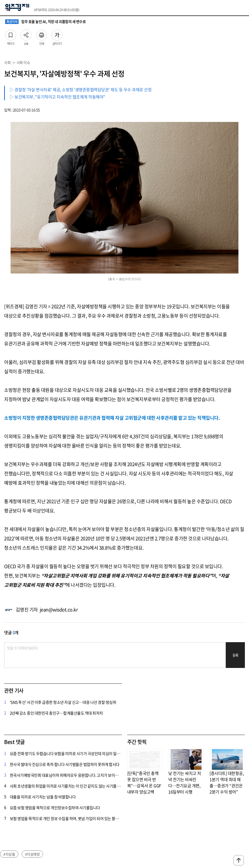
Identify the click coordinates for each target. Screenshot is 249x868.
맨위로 (239, 860)
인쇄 (42, 34)
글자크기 (57, 34)
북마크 (11, 34)
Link (26, 34)
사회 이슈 (23, 62)
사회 (7, 62)
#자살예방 (33, 854)
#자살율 (9, 854)
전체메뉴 (243, 8)
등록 (235, 655)
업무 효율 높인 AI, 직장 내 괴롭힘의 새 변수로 (45, 22)
